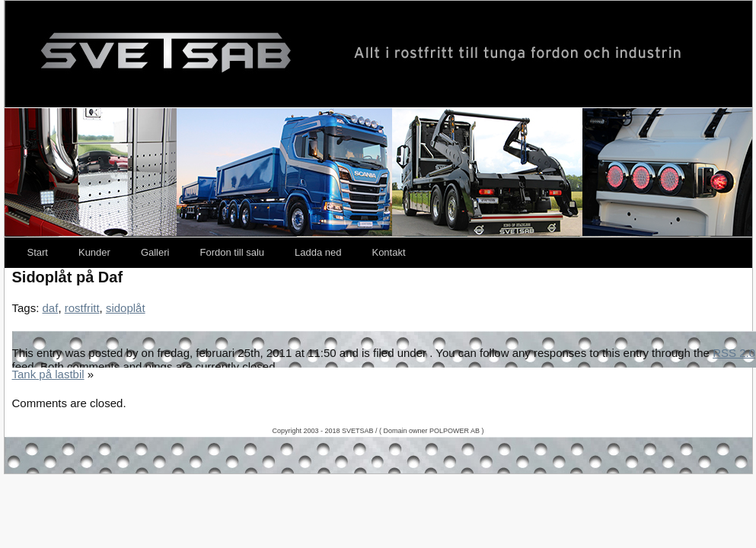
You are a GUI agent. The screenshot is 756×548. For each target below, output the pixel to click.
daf (51, 308)
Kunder (94, 252)
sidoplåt (126, 308)
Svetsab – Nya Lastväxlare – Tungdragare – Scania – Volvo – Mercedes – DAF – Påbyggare (378, 54)
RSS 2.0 (734, 353)
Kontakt (388, 252)
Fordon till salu (232, 252)
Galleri (155, 252)
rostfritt (82, 308)
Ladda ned (318, 252)
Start (38, 252)
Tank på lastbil (48, 374)
